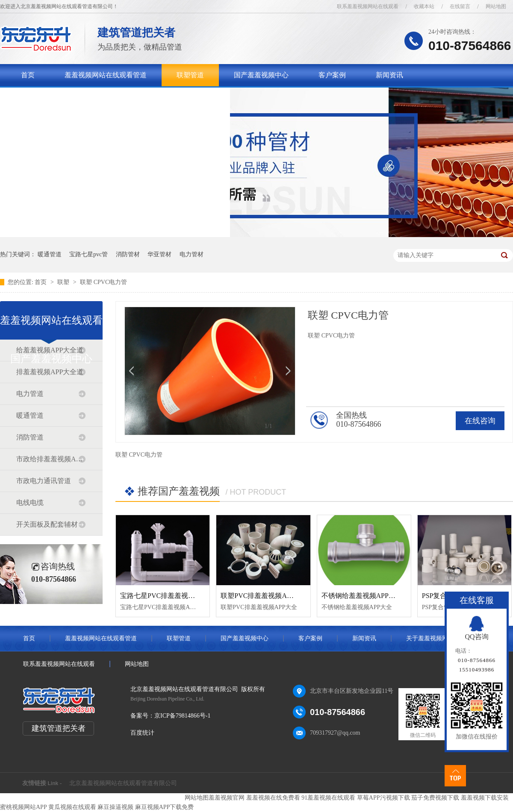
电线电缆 (30, 503)
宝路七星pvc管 (88, 254)
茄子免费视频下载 (435, 798)
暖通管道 (50, 254)
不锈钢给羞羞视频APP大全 (362, 596)
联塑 (64, 282)
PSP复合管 (438, 596)
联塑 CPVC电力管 (103, 282)
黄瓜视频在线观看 (72, 807)
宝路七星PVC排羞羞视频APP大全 (171, 596)
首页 (28, 75)
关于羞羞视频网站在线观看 (62, 97)
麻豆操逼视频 (115, 807)
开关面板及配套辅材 (47, 524)
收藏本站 (424, 6)
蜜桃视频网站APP (23, 807)
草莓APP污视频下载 (383, 798)
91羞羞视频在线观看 (328, 798)
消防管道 (30, 437)
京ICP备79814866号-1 (182, 716)
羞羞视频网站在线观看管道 (106, 75)
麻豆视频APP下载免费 (165, 807)
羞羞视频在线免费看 (273, 798)
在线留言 (460, 6)
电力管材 (192, 254)
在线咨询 (480, 421)
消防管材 (128, 254)
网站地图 (496, 6)
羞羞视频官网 (227, 798)
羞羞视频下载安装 (485, 798)
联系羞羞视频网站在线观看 (368, 6)
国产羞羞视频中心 (261, 75)
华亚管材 (159, 254)
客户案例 (332, 75)
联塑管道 (190, 75)
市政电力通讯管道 (44, 481)
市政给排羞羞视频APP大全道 (51, 459)
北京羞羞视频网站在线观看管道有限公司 (123, 783)
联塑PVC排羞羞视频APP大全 (264, 596)
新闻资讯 (389, 75)
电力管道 (30, 394)
